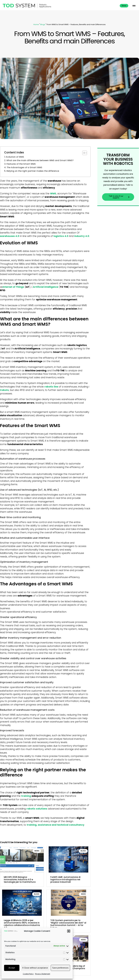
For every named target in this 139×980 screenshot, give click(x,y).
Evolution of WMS (15, 157)
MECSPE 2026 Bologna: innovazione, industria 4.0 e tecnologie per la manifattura (20, 880)
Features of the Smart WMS (21, 164)
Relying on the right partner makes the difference (33, 171)
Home (36, 24)
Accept (12, 968)
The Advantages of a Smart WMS (24, 167)
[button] (69, 931)
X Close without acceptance (35, 968)
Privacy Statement (43, 974)
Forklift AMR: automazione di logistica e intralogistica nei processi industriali (65, 880)
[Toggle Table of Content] (83, 153)
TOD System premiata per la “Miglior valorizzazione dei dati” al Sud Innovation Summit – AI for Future (68, 924)
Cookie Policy (28, 974)
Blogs (43, 24)
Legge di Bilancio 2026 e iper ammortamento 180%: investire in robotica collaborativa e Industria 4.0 (22, 924)
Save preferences (60, 968)
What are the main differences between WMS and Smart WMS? (40, 160)
